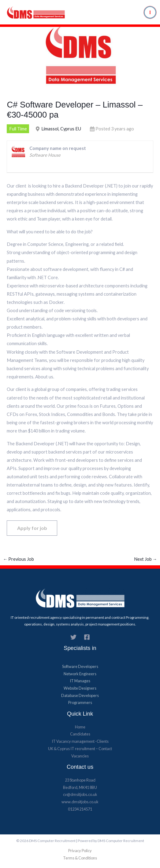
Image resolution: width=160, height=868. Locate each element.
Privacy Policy (80, 851)
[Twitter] (73, 637)
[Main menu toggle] (150, 12)
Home (80, 727)
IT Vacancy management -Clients (80, 741)
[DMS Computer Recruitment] (36, 12)
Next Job (146, 559)
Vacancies (80, 756)
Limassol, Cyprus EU (61, 129)
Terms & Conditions (80, 858)
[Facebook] (87, 637)
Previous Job (19, 559)
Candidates (80, 734)
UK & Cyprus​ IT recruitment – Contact (80, 749)
